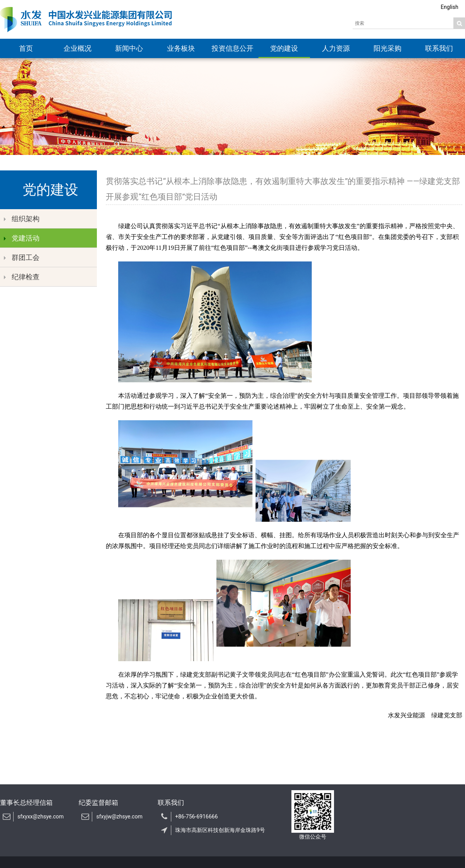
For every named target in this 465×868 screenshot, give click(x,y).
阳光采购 (387, 48)
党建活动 (22, 238)
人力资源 (336, 48)
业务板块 (181, 48)
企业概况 (77, 48)
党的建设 (284, 48)
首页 (26, 48)
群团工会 (22, 257)
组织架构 (22, 219)
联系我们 (439, 48)
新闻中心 (129, 48)
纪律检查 (22, 277)
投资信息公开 (232, 48)
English (449, 7)
